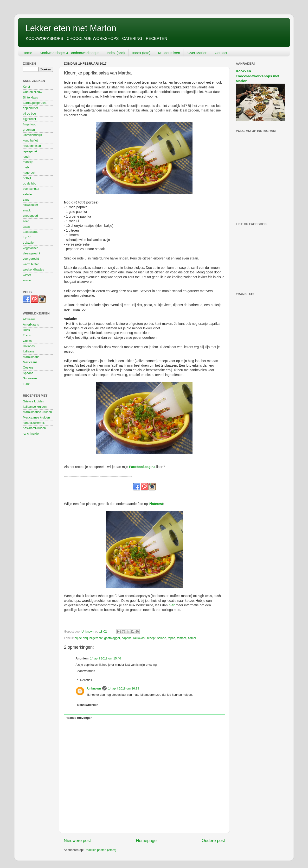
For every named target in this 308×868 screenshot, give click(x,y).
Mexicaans (30, 362)
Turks (27, 384)
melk (26, 167)
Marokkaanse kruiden (37, 412)
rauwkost (139, 638)
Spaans (28, 373)
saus (26, 200)
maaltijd (28, 162)
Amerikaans (31, 325)
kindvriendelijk (32, 135)
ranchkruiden (32, 434)
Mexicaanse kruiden (36, 418)
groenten (29, 130)
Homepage (146, 841)
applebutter (30, 108)
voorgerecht (31, 259)
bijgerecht (96, 638)
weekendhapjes (33, 270)
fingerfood (30, 124)
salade (162, 638)
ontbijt (27, 178)
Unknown (94, 689)
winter (27, 275)
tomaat (182, 638)
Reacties (86, 680)
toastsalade (31, 232)
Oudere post (213, 841)
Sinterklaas (30, 98)
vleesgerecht (31, 253)
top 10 (27, 237)
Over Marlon (197, 53)
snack (27, 210)
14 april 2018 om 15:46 (106, 659)
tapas (171, 638)
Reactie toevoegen (79, 718)
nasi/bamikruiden (34, 428)
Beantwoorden (85, 671)
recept (151, 638)
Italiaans (29, 351)
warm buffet (31, 264)
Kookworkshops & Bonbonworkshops (70, 53)
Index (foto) (141, 53)
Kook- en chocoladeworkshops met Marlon (258, 76)
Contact (221, 53)
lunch (26, 157)
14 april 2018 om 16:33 (124, 689)
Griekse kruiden (33, 401)
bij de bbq (81, 638)
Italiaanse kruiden (35, 407)
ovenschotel (31, 189)
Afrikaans (29, 319)
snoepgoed (30, 216)
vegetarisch (31, 248)
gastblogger (112, 638)
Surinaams (30, 378)
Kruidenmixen (169, 53)
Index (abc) (116, 53)
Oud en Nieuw (32, 92)
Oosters (28, 368)
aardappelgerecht (35, 103)
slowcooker (30, 205)
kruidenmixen (32, 146)
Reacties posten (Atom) (100, 850)
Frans (27, 335)
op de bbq (30, 184)
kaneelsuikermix (34, 423)
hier (172, 605)
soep (26, 221)
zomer (192, 638)
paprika (126, 638)
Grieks (27, 341)
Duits (26, 330)
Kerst (26, 87)
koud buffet (30, 141)
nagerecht (30, 173)
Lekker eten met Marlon (71, 28)
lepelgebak (30, 151)
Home (27, 53)
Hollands (29, 346)
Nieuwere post (77, 841)
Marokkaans (31, 357)
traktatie (28, 243)
